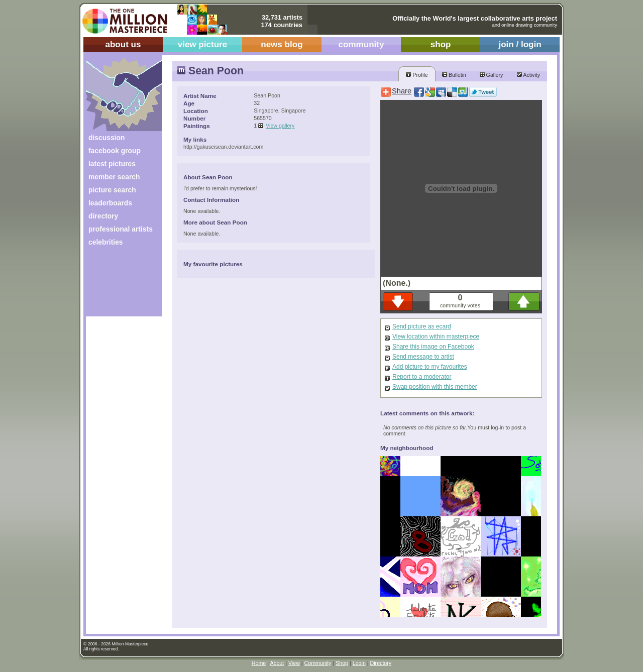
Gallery (492, 75)
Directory (381, 663)
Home (259, 663)
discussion (106, 138)
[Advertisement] (117, 285)
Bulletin (454, 75)
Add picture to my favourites (430, 367)
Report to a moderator (422, 377)
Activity (528, 75)
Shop (342, 663)
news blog (282, 44)
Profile (417, 75)
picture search (112, 190)
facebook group (115, 151)
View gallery (280, 126)
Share (402, 91)
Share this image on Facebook (433, 347)
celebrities (106, 242)
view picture (203, 44)
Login (359, 663)
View (294, 663)
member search (114, 177)
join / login (520, 44)
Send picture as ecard (422, 326)
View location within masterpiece (436, 337)
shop (441, 44)
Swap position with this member (435, 387)
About (277, 663)
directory (103, 216)
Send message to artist (423, 357)
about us (123, 44)
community (361, 44)
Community (318, 663)
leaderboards (110, 203)
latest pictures (112, 164)
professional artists (121, 229)
